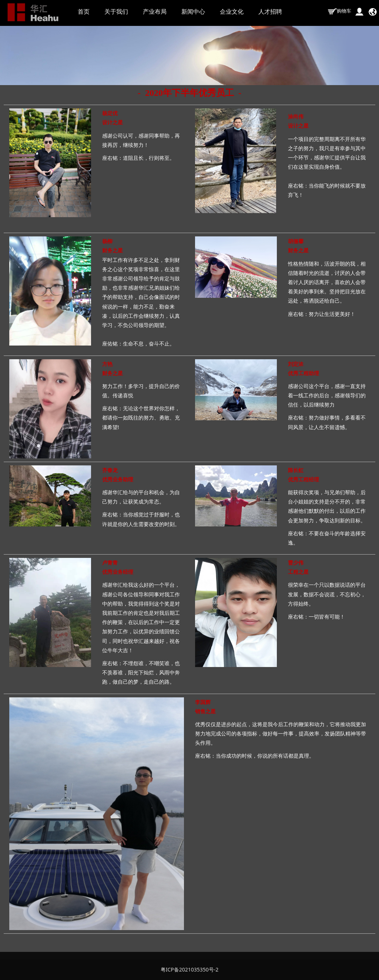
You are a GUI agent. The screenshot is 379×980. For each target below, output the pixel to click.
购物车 (339, 11)
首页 (84, 11)
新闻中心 (193, 11)
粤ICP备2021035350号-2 (190, 969)
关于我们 (116, 11)
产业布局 (155, 11)
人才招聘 (270, 11)
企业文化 (232, 11)
